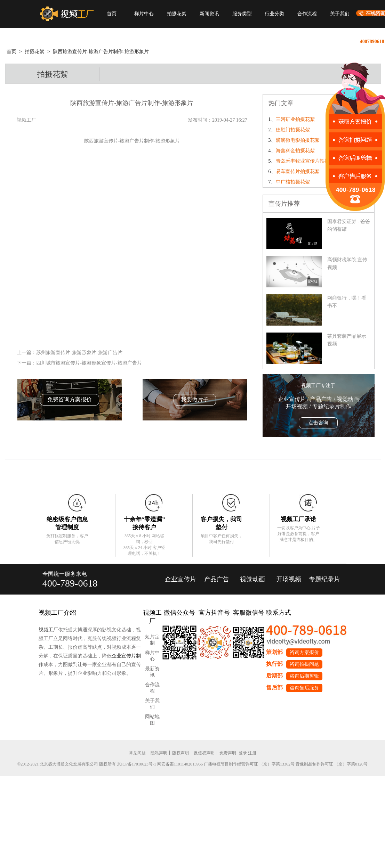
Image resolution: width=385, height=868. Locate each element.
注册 (252, 753)
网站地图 (152, 720)
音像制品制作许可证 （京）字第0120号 (332, 764)
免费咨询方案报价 (70, 399)
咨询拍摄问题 (304, 664)
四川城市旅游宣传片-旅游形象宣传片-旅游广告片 (89, 363)
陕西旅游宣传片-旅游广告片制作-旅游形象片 (101, 52)
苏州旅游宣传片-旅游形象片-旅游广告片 (79, 353)
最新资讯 (152, 672)
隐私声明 (159, 753)
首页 (112, 14)
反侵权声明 (204, 753)
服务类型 (242, 14)
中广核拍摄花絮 (293, 182)
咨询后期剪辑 (304, 676)
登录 (243, 753)
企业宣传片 (181, 579)
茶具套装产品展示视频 (347, 340)
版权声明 (181, 753)
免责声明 (228, 753)
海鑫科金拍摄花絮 (295, 151)
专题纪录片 (324, 579)
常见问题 (137, 753)
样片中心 (144, 14)
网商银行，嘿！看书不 (347, 302)
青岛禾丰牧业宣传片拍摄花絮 (307, 161)
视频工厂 (48, 630)
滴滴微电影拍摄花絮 (298, 140)
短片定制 (152, 640)
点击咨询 (318, 423)
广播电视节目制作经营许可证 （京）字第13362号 (249, 764)
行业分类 (274, 14)
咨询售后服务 (304, 688)
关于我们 (340, 14)
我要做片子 (195, 399)
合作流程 (307, 14)
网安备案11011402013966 (180, 764)
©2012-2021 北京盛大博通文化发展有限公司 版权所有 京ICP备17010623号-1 (87, 764)
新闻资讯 (209, 14)
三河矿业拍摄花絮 (295, 119)
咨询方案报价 (304, 652)
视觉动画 (252, 579)
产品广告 (217, 579)
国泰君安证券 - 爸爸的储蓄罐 (349, 225)
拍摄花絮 (177, 14)
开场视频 (289, 579)
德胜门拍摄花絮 (293, 130)
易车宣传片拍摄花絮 (298, 171)
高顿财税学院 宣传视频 (347, 264)
